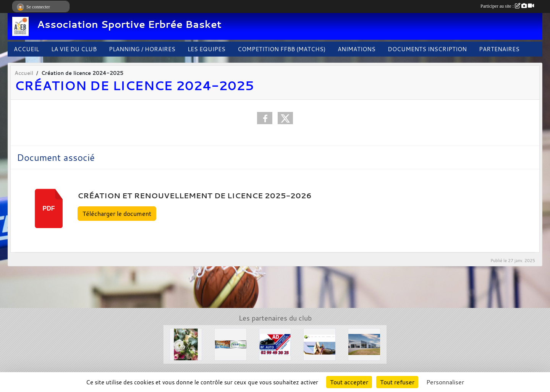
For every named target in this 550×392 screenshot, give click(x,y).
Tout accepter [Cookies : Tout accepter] (349, 382)
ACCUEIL (26, 49)
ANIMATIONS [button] (357, 49)
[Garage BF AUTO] (275, 343)
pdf (49, 208)
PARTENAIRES (499, 49)
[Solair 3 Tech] (231, 343)
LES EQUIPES (206, 49)
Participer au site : (507, 6)
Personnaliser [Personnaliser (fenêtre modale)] (445, 382)
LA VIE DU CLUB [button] (74, 49)
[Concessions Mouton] (364, 343)
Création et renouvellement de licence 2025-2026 (195, 196)
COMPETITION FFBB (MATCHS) (281, 49)
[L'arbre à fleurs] (186, 343)
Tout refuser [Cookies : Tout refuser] (397, 382)
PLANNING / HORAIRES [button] (142, 49)
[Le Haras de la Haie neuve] (319, 343)
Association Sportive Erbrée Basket (129, 24)
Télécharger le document (117, 214)
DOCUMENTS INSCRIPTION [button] (427, 49)
